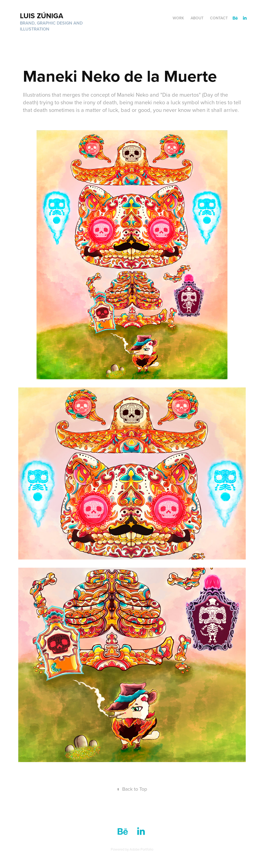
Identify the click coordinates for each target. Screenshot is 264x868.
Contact (219, 18)
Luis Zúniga (42, 16)
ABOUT (197, 18)
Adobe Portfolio (141, 849)
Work (178, 18)
